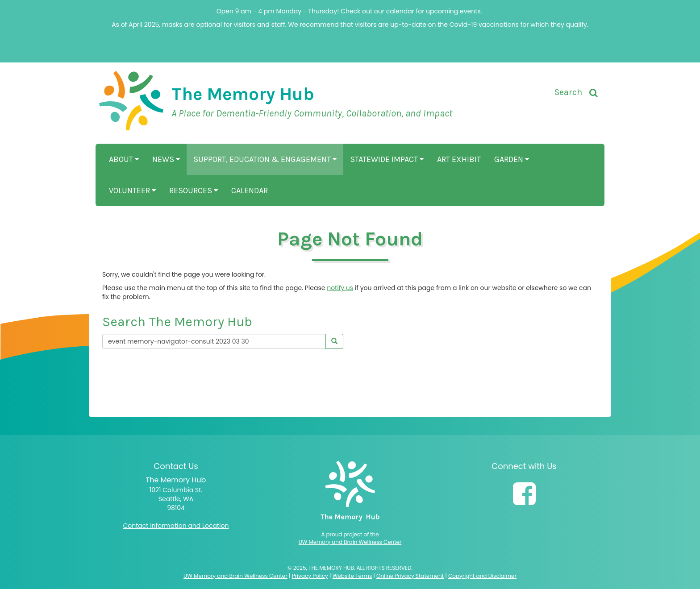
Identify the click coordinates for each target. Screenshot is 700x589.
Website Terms (352, 576)
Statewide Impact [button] (387, 159)
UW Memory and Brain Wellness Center (350, 542)
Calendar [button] (250, 191)
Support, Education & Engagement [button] (265, 159)
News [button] (166, 159)
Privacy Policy (310, 576)
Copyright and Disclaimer (482, 576)
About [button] (124, 159)
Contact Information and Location (176, 526)
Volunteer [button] (132, 191)
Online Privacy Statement (410, 576)
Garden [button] (512, 159)
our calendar (394, 11)
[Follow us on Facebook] (524, 494)
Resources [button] (194, 191)
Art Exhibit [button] (459, 159)
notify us (340, 288)
